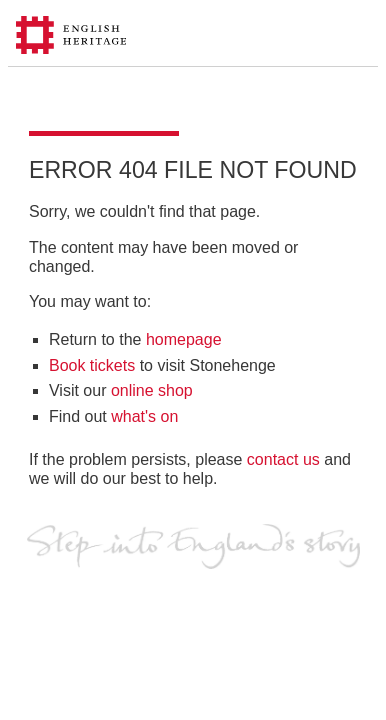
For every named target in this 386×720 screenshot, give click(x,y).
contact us (283, 459)
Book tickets (92, 365)
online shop (152, 390)
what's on (144, 416)
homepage (184, 339)
